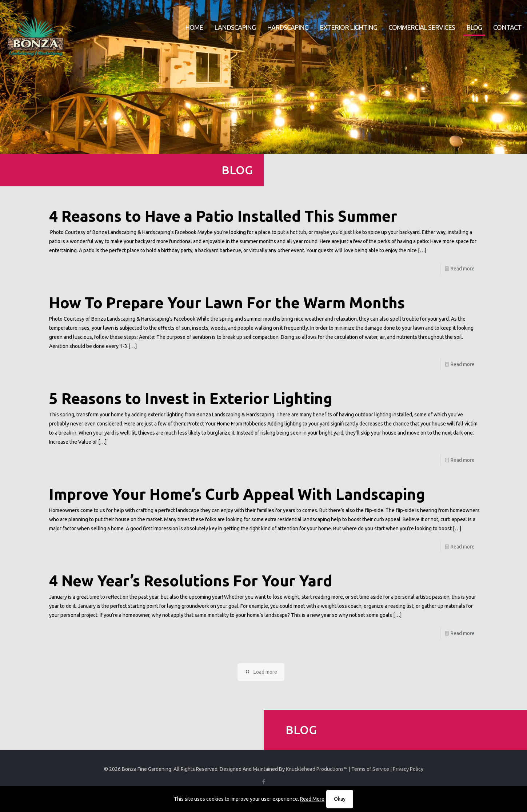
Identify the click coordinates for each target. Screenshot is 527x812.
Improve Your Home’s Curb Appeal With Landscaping (237, 494)
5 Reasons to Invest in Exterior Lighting (191, 398)
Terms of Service (370, 769)
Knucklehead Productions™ (317, 769)
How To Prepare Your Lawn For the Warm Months (227, 303)
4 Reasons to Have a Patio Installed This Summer (223, 216)
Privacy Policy (408, 769)
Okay (340, 799)
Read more (463, 269)
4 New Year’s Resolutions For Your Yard (191, 581)
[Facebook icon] (263, 782)
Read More (312, 799)
